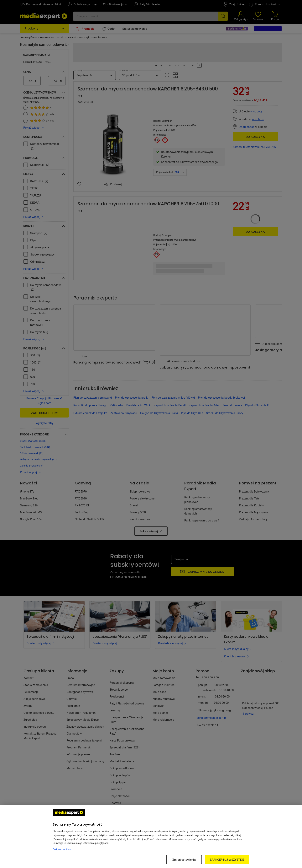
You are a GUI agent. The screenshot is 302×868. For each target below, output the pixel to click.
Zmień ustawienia (184, 860)
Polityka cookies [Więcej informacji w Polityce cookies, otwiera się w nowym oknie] (62, 849)
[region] (151, 837)
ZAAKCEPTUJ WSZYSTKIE (227, 860)
